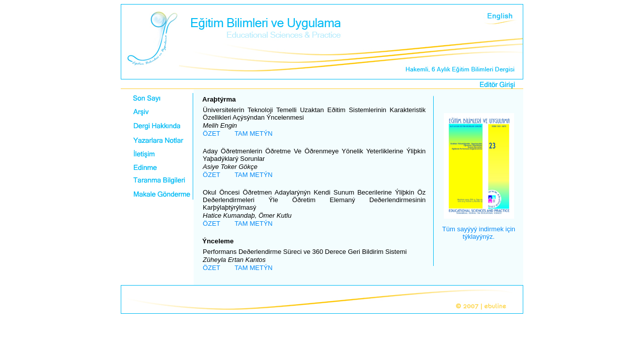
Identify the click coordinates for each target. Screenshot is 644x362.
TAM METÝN (254, 133)
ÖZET (212, 133)
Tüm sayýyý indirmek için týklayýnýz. (479, 233)
